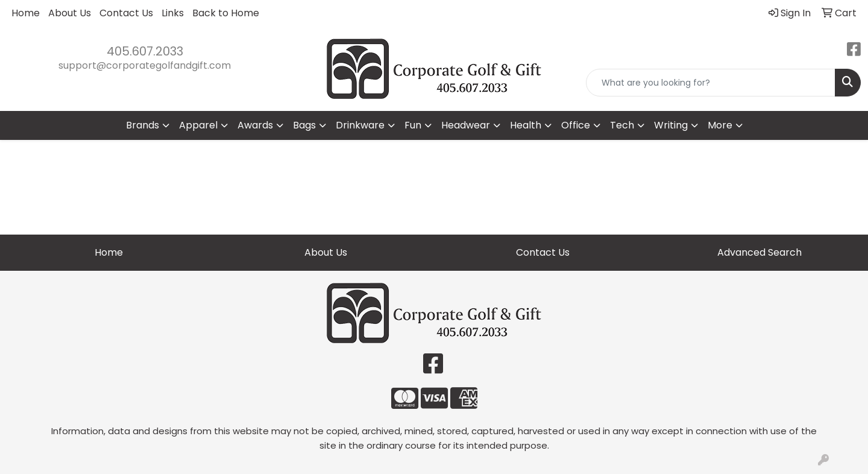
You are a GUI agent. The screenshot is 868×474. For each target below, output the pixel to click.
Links (173, 13)
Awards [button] (255, 125)
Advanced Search (759, 252)
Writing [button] (671, 125)
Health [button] (526, 125)
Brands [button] (143, 125)
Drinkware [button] (360, 125)
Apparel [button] (198, 125)
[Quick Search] (711, 83)
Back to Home (226, 13)
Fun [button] (413, 125)
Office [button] (576, 125)
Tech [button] (622, 125)
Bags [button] (304, 125)
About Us (70, 13)
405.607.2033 (145, 51)
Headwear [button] (466, 125)
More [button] (720, 125)
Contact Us (126, 13)
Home (26, 13)
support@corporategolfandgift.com (145, 65)
